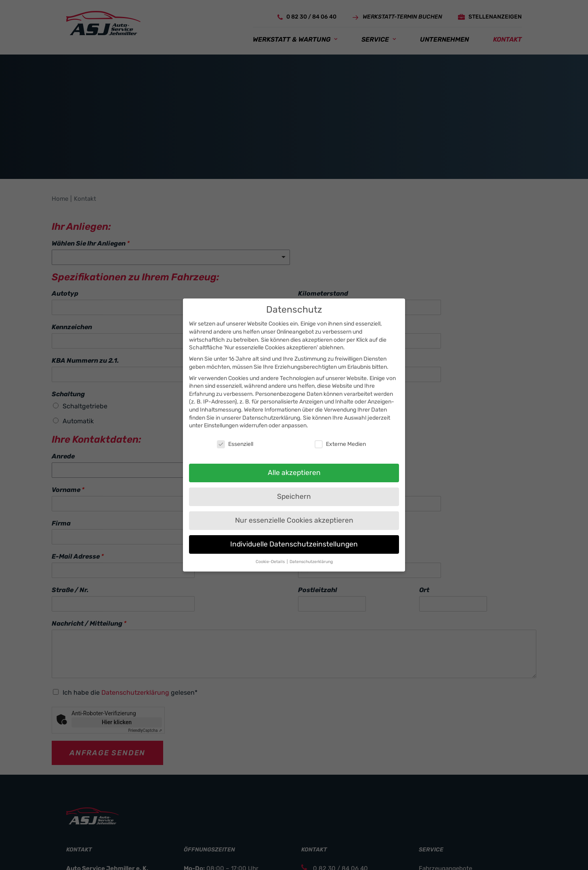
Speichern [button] (294, 496)
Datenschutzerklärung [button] (311, 562)
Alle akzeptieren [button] (294, 473)
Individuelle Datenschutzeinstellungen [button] (294, 544)
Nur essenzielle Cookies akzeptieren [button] (294, 520)
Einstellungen (221, 426)
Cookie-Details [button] (271, 562)
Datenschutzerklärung (271, 418)
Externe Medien (340, 444)
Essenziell (235, 444)
